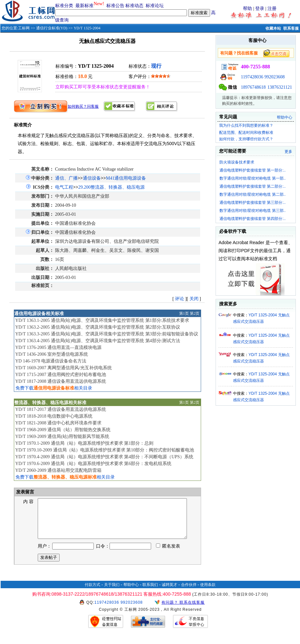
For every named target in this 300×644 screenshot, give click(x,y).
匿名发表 (168, 554)
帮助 (247, 9)
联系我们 (150, 592)
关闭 (194, 299)
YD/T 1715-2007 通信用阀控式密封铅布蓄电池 (61, 375)
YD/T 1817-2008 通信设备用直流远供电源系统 (61, 381)
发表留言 (25, 492)
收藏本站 (273, 28)
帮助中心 (285, 117)
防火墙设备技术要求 (237, 162)
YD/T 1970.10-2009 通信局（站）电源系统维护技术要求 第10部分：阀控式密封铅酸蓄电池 (105, 450)
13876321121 (280, 87)
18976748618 (253, 87)
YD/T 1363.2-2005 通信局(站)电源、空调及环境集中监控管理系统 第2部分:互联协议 (98, 327)
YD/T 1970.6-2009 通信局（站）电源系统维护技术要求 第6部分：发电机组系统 (93, 464)
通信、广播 (66, 178)
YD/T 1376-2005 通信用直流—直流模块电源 (58, 347)
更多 (288, 152)
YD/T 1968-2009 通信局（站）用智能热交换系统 (63, 430)
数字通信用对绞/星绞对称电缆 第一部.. (252, 178)
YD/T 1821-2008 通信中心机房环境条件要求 (58, 423)
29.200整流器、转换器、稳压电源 (112, 187)
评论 (179, 299)
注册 (272, 9)
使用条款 (208, 592)
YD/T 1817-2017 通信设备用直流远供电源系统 (61, 409)
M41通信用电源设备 (126, 178)
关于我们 (112, 592)
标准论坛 (155, 6)
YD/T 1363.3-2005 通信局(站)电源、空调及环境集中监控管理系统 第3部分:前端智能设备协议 (107, 334)
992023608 (274, 77)
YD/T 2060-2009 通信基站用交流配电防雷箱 (58, 470)
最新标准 (84, 6)
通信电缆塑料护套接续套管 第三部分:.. (252, 203)
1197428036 (252, 77)
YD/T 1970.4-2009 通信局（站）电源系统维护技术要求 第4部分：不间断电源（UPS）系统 (104, 457)
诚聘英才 (169, 592)
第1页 (184, 313)
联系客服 (291, 28)
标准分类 (64, 6)
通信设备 (92, 178)
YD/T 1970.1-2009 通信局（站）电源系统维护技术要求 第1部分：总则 (84, 443)
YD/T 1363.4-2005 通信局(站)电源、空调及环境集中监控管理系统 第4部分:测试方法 (98, 341)
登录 (260, 9)
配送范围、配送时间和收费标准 (246, 133)
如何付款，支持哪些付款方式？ (246, 139)
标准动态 (134, 6)
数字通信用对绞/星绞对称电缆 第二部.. (252, 194)
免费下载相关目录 (54, 388)
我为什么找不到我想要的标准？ (246, 125)
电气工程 (64, 187)
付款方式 (92, 592)
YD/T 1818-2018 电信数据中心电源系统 (54, 416)
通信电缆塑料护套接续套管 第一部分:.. (252, 170)
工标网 (24, 28)
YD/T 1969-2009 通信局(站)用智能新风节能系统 (62, 436)
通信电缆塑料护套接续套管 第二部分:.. (252, 186)
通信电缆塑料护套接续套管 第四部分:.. (252, 219)
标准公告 (115, 6)
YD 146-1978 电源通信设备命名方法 (51, 361)
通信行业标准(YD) (52, 28)
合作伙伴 (189, 592)
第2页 (195, 313)
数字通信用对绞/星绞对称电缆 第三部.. (252, 211)
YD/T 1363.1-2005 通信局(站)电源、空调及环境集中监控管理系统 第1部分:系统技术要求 (102, 320)
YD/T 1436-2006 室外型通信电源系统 (52, 354)
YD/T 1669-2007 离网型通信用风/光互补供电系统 (63, 368)
